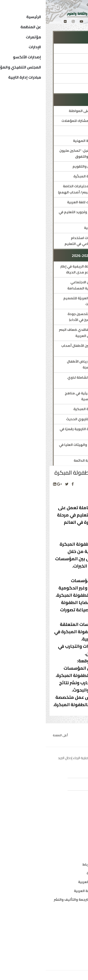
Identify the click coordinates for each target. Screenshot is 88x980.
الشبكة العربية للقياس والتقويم (52, 166)
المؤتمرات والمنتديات (60, 68)
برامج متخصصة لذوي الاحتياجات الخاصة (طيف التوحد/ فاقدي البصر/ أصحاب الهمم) (45, 189)
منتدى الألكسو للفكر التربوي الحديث (49, 419)
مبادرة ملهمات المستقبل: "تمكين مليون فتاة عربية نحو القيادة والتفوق (45, 154)
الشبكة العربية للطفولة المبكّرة (52, 176)
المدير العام (72, 927)
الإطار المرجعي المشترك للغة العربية (49, 202)
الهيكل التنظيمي (67, 944)
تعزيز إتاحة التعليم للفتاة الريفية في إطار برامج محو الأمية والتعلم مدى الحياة (46, 269)
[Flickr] (19, 21)
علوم (77, 837)
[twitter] (44, 21)
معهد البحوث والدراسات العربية (57, 882)
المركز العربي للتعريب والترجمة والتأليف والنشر (44, 900)
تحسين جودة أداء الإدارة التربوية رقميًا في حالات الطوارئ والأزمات (46, 432)
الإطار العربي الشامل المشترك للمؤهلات (46, 121)
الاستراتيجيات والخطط (60, 78)
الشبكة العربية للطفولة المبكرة (52, 409)
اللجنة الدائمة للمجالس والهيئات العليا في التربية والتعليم (45, 448)
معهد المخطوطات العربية (61, 873)
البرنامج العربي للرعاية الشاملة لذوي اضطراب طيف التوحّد (49, 380)
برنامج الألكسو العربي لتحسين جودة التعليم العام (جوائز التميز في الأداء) (50, 317)
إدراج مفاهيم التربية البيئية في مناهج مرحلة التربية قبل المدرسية (48, 396)
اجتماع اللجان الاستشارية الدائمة (53, 460)
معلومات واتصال (68, 846)
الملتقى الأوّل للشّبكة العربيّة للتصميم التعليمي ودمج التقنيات (47, 301)
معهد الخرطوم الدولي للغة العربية (55, 891)
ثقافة (76, 828)
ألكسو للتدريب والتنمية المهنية (52, 141)
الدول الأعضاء (71, 936)
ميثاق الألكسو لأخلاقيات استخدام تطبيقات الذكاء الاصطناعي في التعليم (48, 241)
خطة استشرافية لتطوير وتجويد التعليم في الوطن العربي (45, 215)
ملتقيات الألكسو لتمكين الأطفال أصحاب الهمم (46, 349)
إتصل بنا (75, 953)
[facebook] (52, 21)
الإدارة (73, 48)
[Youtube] (36, 21)
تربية (77, 819)
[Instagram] (27, 21)
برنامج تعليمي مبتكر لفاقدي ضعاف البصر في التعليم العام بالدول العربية (45, 333)
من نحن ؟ (74, 918)
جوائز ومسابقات (65, 88)
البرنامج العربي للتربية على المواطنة (50, 111)
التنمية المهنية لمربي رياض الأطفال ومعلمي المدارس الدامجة (49, 364)
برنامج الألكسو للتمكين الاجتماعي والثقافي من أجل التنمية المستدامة (49, 285)
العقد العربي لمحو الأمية (58, 228)
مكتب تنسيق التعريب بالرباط (59, 864)
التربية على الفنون (64, 131)
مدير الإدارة (69, 58)
